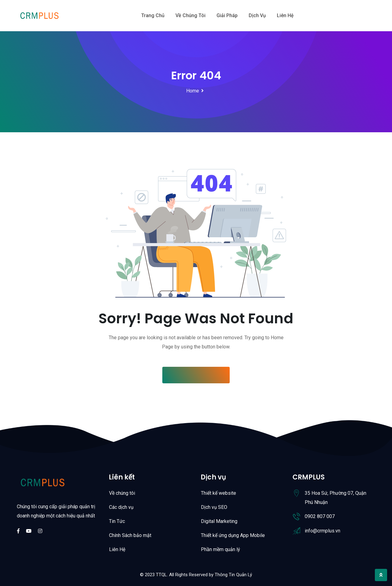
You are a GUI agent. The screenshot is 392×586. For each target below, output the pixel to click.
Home (193, 91)
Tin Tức (117, 521)
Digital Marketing (219, 521)
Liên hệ (285, 15)
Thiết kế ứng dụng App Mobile (233, 535)
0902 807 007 (320, 516)
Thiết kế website (219, 493)
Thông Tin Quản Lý (233, 575)
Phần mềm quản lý (221, 549)
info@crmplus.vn (322, 531)
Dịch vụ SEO (214, 507)
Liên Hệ (117, 549)
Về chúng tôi (190, 15)
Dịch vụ (257, 15)
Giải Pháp (227, 15)
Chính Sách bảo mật (130, 535)
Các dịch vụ (121, 507)
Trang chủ (153, 15)
